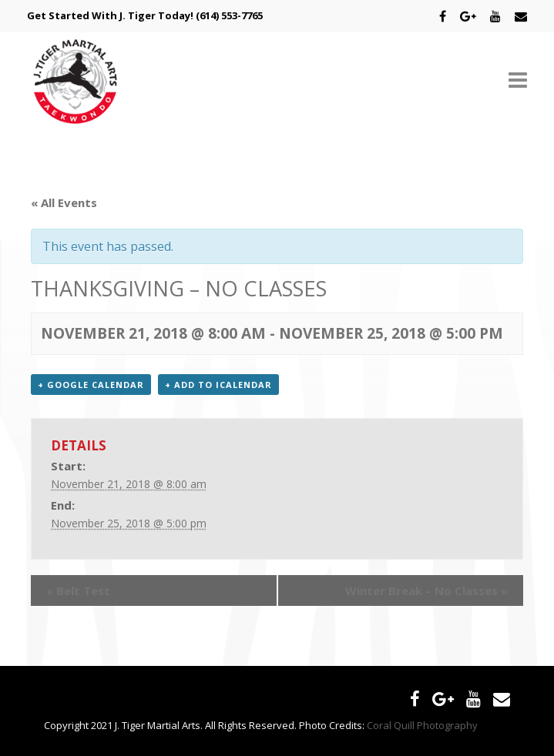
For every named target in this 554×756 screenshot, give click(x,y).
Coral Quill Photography (422, 725)
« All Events (64, 202)
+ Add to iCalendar (218, 385)
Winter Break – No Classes (426, 590)
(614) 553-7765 (229, 15)
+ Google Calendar (91, 385)
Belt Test (78, 590)
